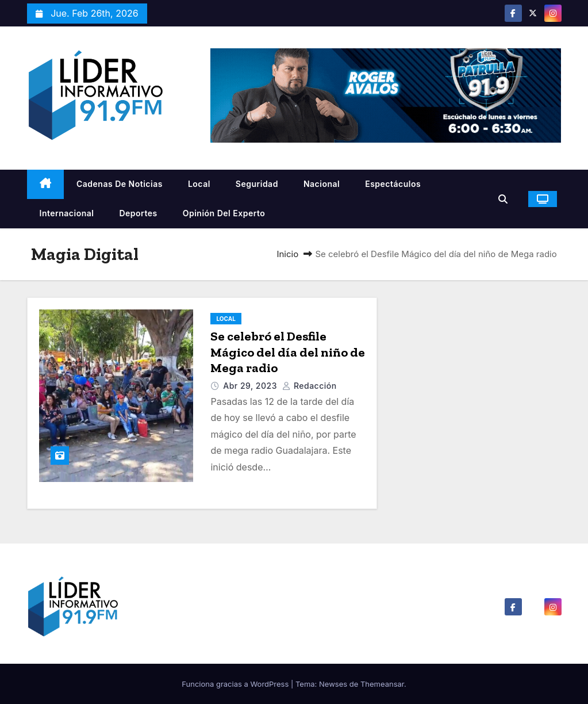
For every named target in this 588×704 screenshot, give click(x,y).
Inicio (287, 254)
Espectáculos (393, 184)
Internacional (67, 213)
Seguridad (257, 184)
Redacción (310, 386)
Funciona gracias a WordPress (236, 684)
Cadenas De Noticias (120, 184)
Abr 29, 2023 (251, 386)
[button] (506, 199)
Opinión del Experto (224, 213)
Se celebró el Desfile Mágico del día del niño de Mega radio (288, 352)
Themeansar (382, 684)
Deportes (138, 213)
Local (199, 184)
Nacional (322, 184)
